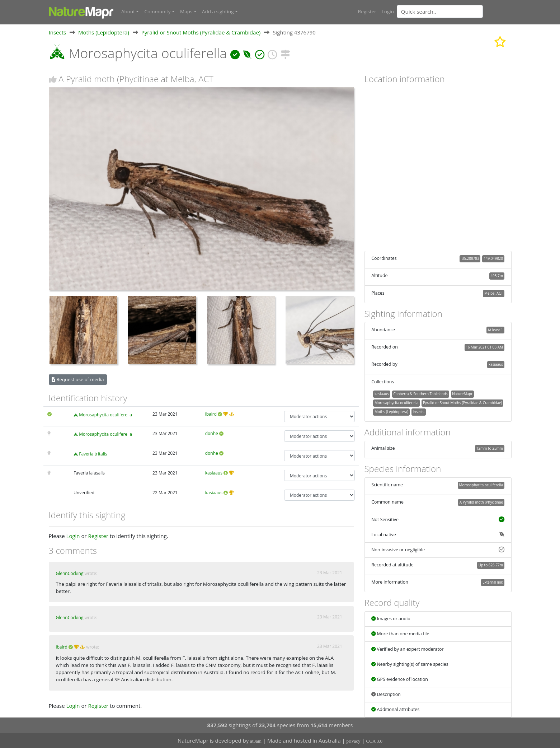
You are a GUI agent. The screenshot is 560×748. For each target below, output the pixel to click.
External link (493, 582)
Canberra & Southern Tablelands (420, 394)
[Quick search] (440, 11)
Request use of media (78, 379)
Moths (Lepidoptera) (104, 32)
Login (388, 11)
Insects (58, 32)
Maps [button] (186, 11)
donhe (212, 433)
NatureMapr (462, 394)
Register (367, 11)
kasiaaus (214, 473)
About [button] (128, 11)
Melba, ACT (494, 293)
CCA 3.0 (375, 741)
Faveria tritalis (93, 454)
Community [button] (157, 11)
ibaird (211, 414)
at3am (256, 741)
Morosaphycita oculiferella (105, 414)
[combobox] (454, 11)
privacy (354, 741)
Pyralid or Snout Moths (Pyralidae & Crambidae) (201, 32)
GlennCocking (70, 573)
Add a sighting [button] (218, 11)
